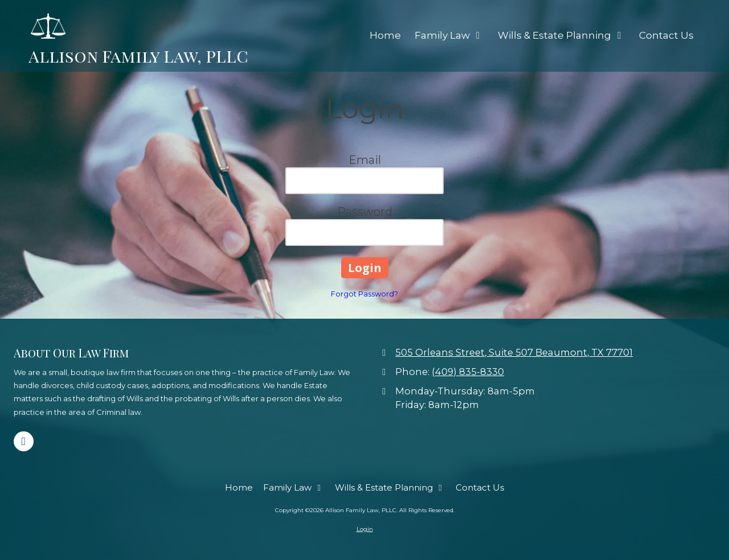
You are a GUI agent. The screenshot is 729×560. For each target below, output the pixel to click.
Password (365, 212)
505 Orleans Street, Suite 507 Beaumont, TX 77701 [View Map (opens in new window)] (514, 352)
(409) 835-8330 (468, 372)
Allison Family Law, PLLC (138, 55)
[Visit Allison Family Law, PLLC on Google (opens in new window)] (24, 441)
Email (365, 160)
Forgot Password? (364, 294)
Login (365, 529)
